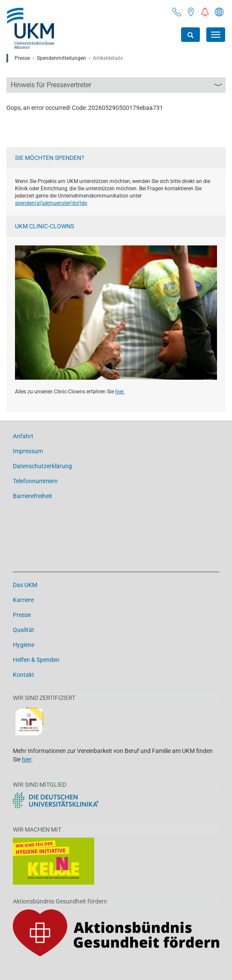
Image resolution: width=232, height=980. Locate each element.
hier (27, 759)
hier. (120, 392)
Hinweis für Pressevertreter (51, 85)
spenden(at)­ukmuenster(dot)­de (51, 203)
